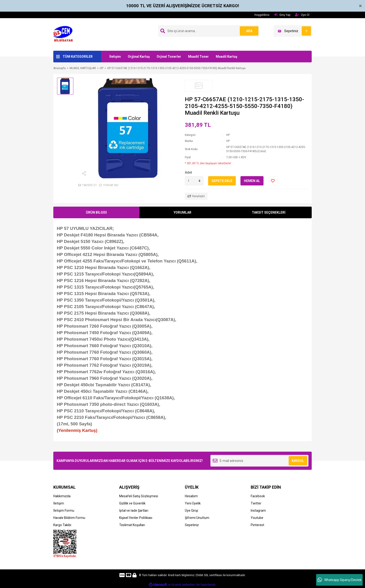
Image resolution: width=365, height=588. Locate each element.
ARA (249, 31)
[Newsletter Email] (259, 461)
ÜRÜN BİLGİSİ (96, 212)
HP (228, 135)
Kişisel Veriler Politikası (136, 518)
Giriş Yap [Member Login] (282, 15)
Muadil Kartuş (226, 57)
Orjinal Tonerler (169, 57)
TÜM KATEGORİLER (78, 57)
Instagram (258, 511)
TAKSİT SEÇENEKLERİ (269, 212)
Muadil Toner (198, 57)
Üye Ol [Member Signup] (302, 15)
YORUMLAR (182, 212)
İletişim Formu (64, 511)
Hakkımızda (62, 496)
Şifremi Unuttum (197, 518)
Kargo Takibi (62, 525)
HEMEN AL (252, 181)
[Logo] (64, 34)
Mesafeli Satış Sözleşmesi (139, 496)
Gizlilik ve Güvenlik (132, 503)
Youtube (257, 518)
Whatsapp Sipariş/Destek (340, 580)
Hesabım (191, 496)
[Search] (209, 31)
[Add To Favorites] (273, 181)
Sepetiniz (192, 525)
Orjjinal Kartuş (139, 57)
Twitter (256, 503)
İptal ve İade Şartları (134, 511)
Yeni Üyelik (193, 503)
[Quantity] (194, 181)
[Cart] (293, 31)
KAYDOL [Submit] (298, 461)
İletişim (115, 57)
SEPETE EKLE (222, 181)
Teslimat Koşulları (132, 525)
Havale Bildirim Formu (69, 518)
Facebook (258, 496)
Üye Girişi (191, 511)
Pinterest (257, 525)
